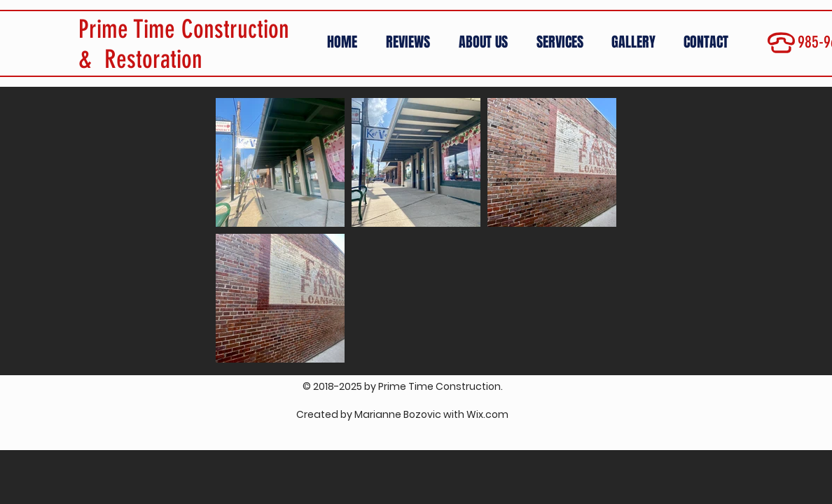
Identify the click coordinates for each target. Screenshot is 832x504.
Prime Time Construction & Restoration (184, 44)
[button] (637, 42)
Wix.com (487, 414)
